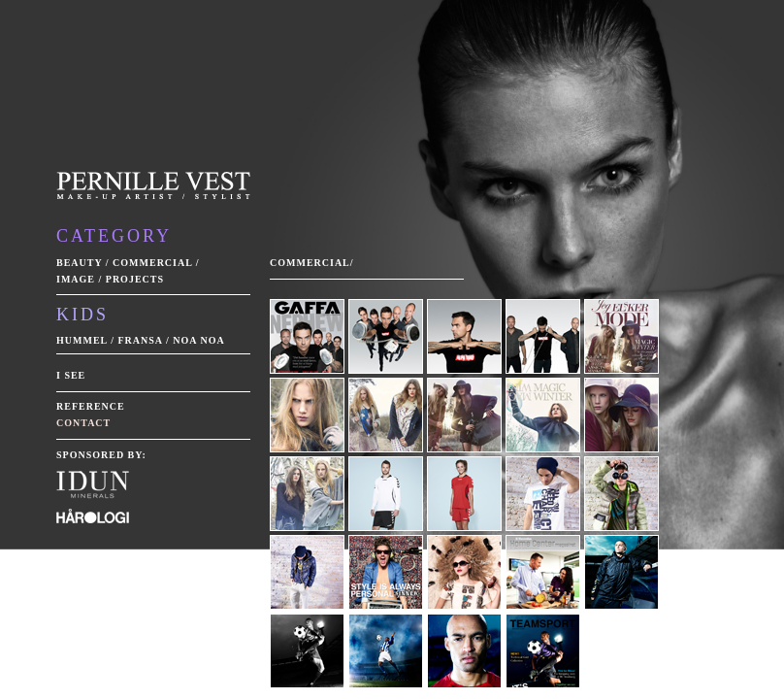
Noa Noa (198, 340)
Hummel (82, 340)
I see (71, 375)
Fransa (140, 340)
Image (76, 279)
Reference (91, 406)
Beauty (79, 263)
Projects (135, 279)
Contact (83, 423)
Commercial (152, 263)
